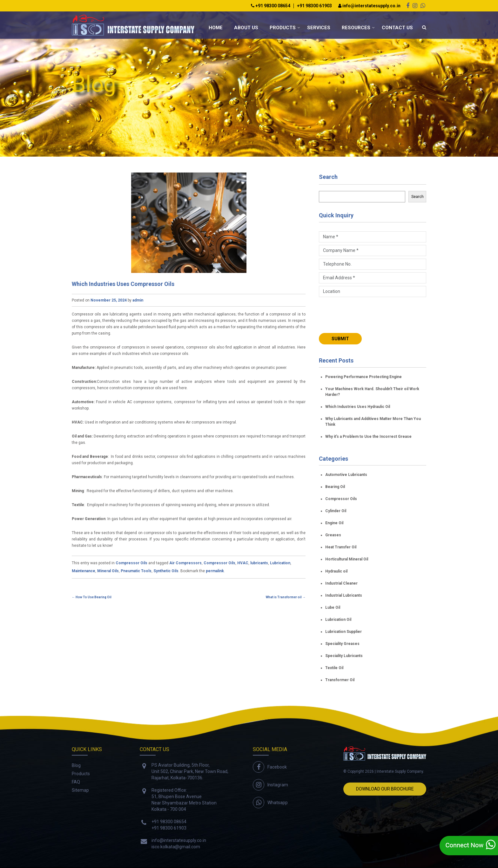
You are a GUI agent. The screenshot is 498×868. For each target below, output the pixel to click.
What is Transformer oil (286, 597)
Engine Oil (334, 523)
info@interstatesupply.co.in (369, 6)
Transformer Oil (340, 680)
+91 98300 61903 (314, 6)
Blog (76, 765)
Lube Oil (333, 607)
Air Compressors (185, 563)
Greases (333, 535)
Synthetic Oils (166, 571)
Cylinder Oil (336, 511)
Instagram (278, 785)
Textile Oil (334, 668)
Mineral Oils (108, 571)
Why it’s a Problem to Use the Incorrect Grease (368, 437)
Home (216, 28)
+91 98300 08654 (271, 6)
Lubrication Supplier (343, 632)
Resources (356, 28)
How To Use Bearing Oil (92, 597)
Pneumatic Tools (136, 571)
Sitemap (80, 790)
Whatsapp (278, 803)
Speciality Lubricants (344, 656)
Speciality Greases (342, 644)
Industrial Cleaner (341, 583)
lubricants (259, 563)
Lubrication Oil (338, 620)
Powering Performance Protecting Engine (363, 377)
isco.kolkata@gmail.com (176, 847)
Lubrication (280, 563)
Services (319, 28)
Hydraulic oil (336, 571)
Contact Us (397, 28)
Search (328, 177)
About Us (246, 28)
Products (283, 28)
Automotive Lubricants (346, 475)
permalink (215, 571)
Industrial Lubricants (344, 595)
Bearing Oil (335, 487)
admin (138, 300)
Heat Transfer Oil (341, 547)
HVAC (243, 563)
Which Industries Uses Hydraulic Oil (358, 407)
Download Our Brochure (385, 789)
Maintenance (84, 571)
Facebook (277, 767)
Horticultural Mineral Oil (347, 559)
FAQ (76, 782)
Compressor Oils (131, 563)
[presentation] (367, 314)
